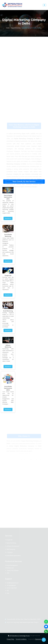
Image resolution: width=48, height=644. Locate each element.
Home (8, 28)
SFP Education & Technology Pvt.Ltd (19, 636)
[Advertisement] (24, 50)
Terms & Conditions (21, 639)
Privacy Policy (11, 639)
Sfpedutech (38, 639)
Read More (8, 218)
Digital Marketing (15, 28)
